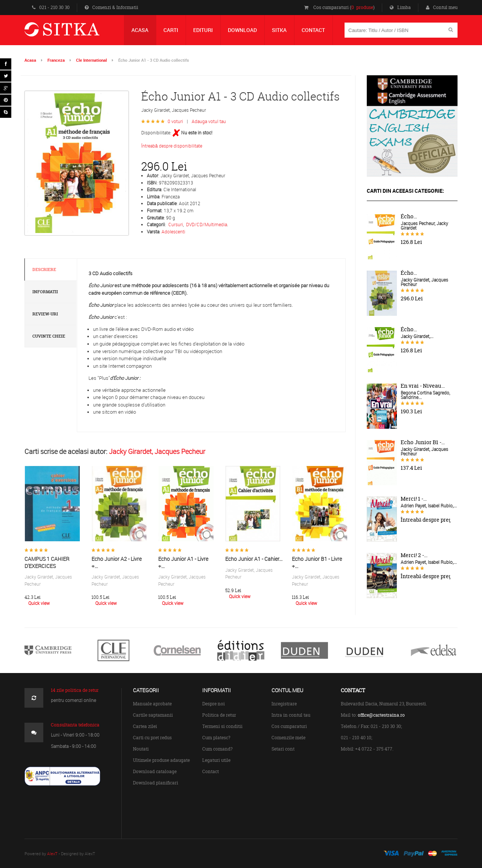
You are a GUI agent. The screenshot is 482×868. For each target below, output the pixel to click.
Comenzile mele (288, 738)
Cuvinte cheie (49, 336)
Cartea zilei (145, 726)
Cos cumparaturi (289, 726)
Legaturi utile (216, 760)
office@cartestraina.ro (381, 715)
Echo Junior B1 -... (423, 442)
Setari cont (283, 749)
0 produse (362, 7)
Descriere (44, 270)
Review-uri (45, 314)
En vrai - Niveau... (423, 386)
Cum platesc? (216, 738)
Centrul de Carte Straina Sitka (73, 33)
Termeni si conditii (222, 726)
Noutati (141, 749)
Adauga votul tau (209, 121)
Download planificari (156, 783)
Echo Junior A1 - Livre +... (183, 562)
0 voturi (175, 121)
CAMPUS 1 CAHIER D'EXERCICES (47, 562)
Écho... (409, 216)
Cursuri (176, 224)
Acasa (30, 60)
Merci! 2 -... (414, 555)
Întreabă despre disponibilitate (172, 146)
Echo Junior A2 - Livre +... (117, 562)
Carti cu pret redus (152, 738)
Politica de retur (219, 715)
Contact (210, 771)
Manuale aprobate (152, 704)
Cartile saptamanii (153, 715)
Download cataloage (155, 771)
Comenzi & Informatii (111, 7)
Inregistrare (284, 704)
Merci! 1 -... (414, 499)
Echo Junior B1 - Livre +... (317, 562)
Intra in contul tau (291, 715)
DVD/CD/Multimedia (207, 224)
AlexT (52, 854)
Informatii (45, 292)
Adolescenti (173, 231)
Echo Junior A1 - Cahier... (254, 559)
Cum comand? (217, 749)
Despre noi (214, 704)
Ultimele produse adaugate (161, 760)
